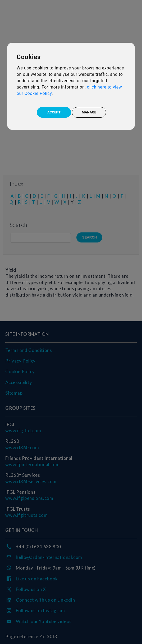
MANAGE (89, 112)
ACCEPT (54, 112)
